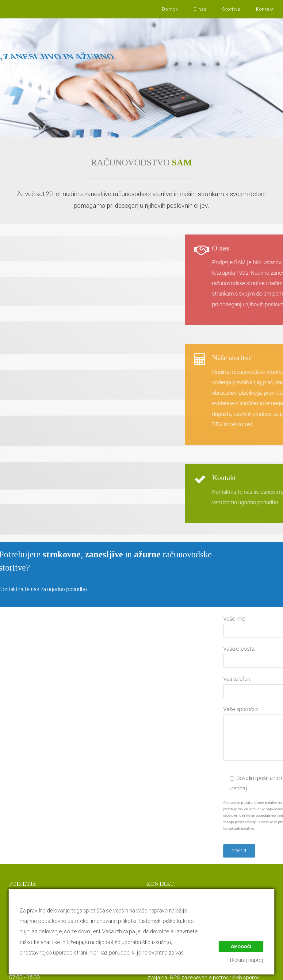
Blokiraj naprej (247, 960)
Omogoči (241, 947)
